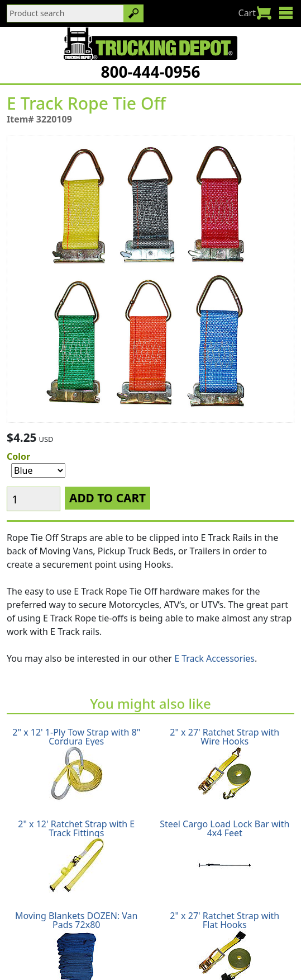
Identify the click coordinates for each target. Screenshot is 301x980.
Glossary (109, 955)
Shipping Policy (40, 942)
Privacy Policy (174, 942)
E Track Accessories (214, 573)
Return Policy (109, 942)
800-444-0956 (150, 72)
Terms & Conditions (253, 942)
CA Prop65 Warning (177, 955)
